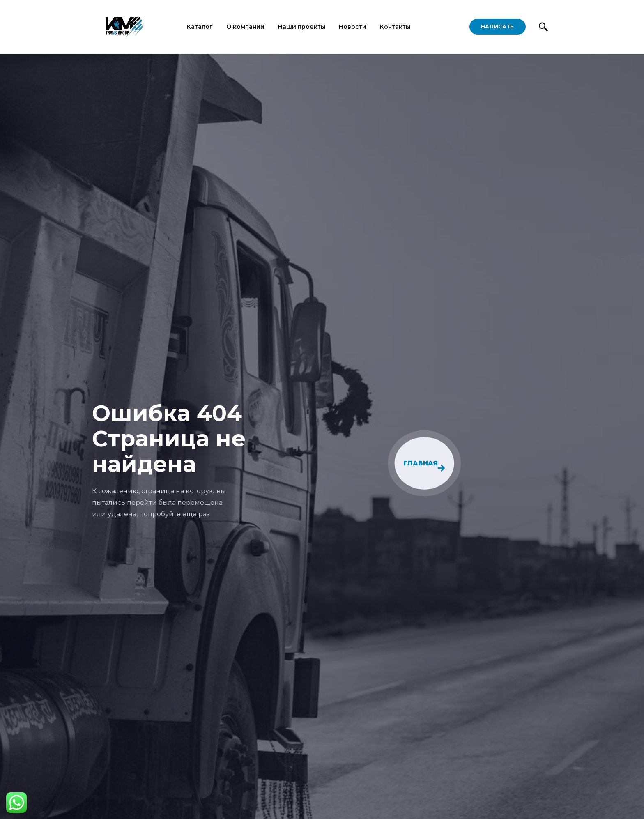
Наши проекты (302, 27)
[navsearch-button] (543, 27)
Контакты (395, 27)
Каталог (200, 27)
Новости (353, 27)
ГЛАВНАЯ (425, 465)
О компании (245, 27)
